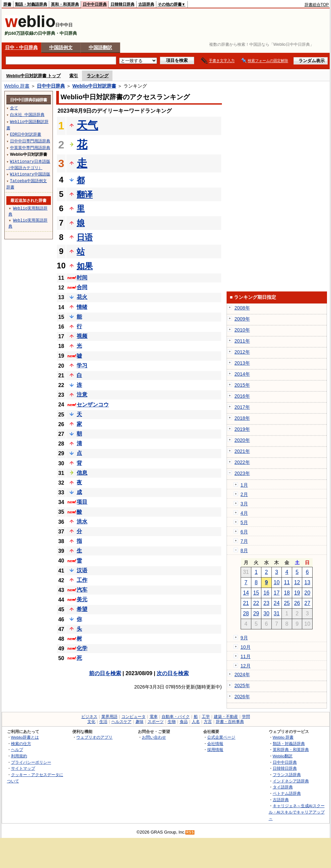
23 (266, 603)
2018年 (242, 418)
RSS (190, 832)
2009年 (242, 319)
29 (256, 613)
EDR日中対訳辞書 (26, 134)
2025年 (242, 686)
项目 (82, 502)
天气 (87, 125)
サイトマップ (23, 768)
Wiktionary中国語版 (30, 174)
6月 (244, 532)
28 (246, 613)
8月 (244, 550)
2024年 (242, 674)
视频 (82, 336)
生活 (103, 722)
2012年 (242, 352)
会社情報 (215, 743)
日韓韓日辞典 (122, 4)
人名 (196, 722)
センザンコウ (93, 405)
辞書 (7, 4)
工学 (206, 717)
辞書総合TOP (317, 5)
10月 (246, 647)
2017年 (242, 407)
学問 (246, 717)
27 (307, 603)
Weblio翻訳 (283, 756)
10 (277, 582)
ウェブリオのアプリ (94, 737)
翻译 (85, 194)
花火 (82, 297)
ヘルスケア (121, 722)
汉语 (82, 570)
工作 (82, 580)
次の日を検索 (173, 673)
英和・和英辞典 (65, 4)
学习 (82, 365)
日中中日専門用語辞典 (30, 141)
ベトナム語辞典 (287, 793)
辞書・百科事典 (230, 722)
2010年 (242, 330)
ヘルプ (17, 750)
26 (297, 603)
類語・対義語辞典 (31, 4)
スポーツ (156, 722)
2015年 (242, 385)
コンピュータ (134, 717)
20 (307, 593)
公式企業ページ (221, 737)
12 (297, 582)
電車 (154, 717)
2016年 (242, 396)
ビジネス (89, 717)
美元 (82, 599)
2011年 (242, 341)
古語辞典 (146, 4)
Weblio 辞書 (17, 86)
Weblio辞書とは (25, 737)
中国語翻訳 (100, 47)
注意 (82, 395)
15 (256, 593)
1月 (244, 485)
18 (287, 593)
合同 (82, 287)
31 (277, 613)
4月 (244, 513)
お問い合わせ (154, 737)
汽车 (82, 590)
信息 (82, 473)
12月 (246, 666)
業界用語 (109, 717)
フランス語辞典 (287, 775)
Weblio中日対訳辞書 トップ (34, 76)
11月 (246, 656)
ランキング (98, 76)
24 (277, 603)
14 (246, 593)
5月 (244, 522)
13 (307, 582)
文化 (91, 722)
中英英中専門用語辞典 (30, 148)
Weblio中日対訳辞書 (94, 86)
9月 (244, 638)
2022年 (242, 462)
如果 (85, 266)
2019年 (242, 429)
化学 (82, 648)
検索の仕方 (21, 743)
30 (266, 613)
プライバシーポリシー (31, 762)
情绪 (82, 307)
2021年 (242, 451)
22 (256, 603)
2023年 (242, 473)
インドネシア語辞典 (291, 781)
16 (266, 593)
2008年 (242, 308)
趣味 (140, 722)
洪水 (82, 522)
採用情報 (215, 750)
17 (277, 593)
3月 (244, 504)
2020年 (242, 440)
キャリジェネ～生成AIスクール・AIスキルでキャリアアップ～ (297, 812)
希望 (82, 609)
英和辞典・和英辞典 (291, 750)
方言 (208, 722)
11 (287, 582)
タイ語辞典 (283, 787)
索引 (74, 76)
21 (246, 603)
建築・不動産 (226, 717)
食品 (184, 722)
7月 (244, 541)
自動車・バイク (176, 717)
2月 (244, 494)
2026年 (242, 697)
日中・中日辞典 (21, 47)
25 (287, 603)
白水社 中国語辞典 (27, 114)
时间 (82, 278)
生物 (172, 722)
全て (14, 108)
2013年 (242, 363)
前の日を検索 (105, 673)
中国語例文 (61, 47)
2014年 (242, 374)
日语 (85, 237)
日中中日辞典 (95, 4)
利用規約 (19, 756)
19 (297, 593)
